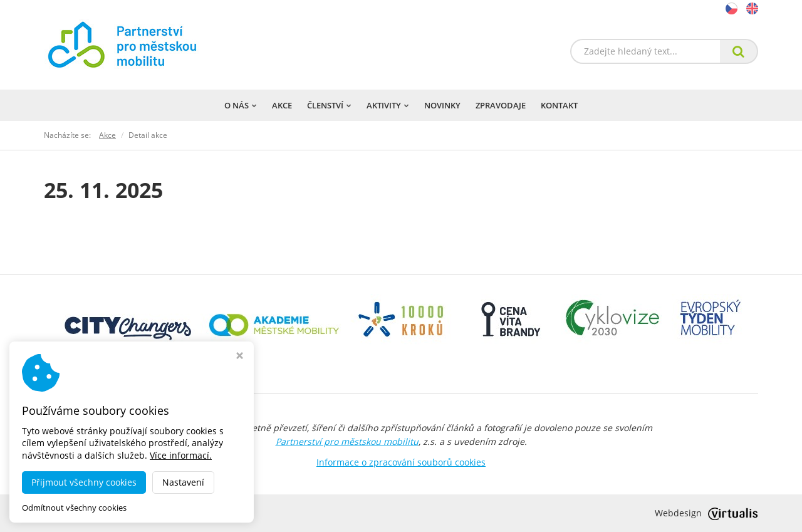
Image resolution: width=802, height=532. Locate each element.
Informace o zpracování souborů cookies (401, 462)
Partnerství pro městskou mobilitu (347, 441)
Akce (282, 105)
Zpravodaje (501, 105)
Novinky (442, 105)
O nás (241, 105)
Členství (329, 105)
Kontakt (559, 105)
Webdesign (706, 513)
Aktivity (388, 105)
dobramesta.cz (153, 513)
